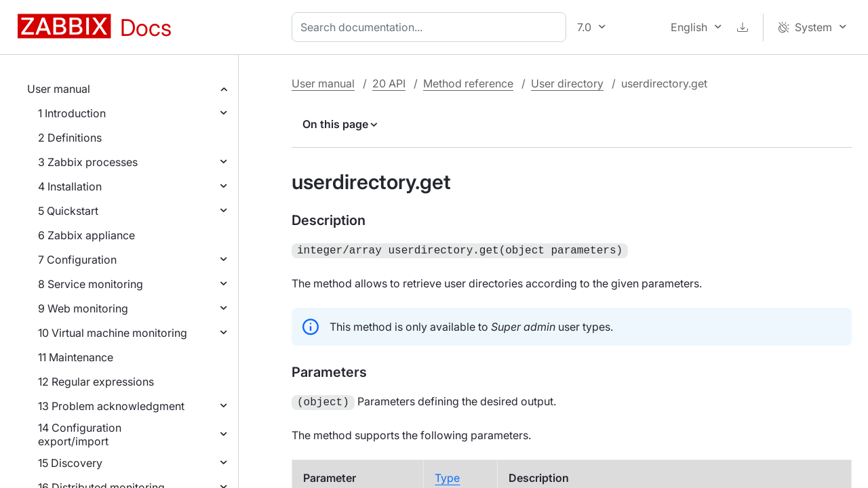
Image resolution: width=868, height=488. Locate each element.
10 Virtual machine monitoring (113, 333)
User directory (567, 83)
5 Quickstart (68, 211)
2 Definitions (70, 138)
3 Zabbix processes (88, 162)
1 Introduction (72, 113)
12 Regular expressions (96, 382)
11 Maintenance (76, 357)
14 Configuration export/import (80, 434)
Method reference (468, 83)
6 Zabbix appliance (86, 235)
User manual (59, 89)
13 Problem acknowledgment (111, 406)
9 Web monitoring (83, 308)
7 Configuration (77, 260)
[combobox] (432, 27)
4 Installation (70, 186)
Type (447, 475)
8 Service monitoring (91, 284)
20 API (389, 83)
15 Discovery (70, 463)
